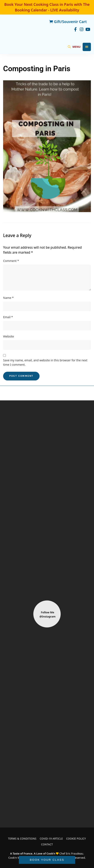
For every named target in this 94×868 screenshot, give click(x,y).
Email (8, 317)
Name (8, 298)
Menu (87, 47)
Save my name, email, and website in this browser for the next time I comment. (45, 362)
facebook (75, 29)
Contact (47, 844)
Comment (11, 261)
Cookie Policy (76, 839)
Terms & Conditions (22, 839)
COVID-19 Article (51, 839)
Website (9, 336)
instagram (82, 29)
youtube (88, 29)
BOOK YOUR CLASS (47, 860)
